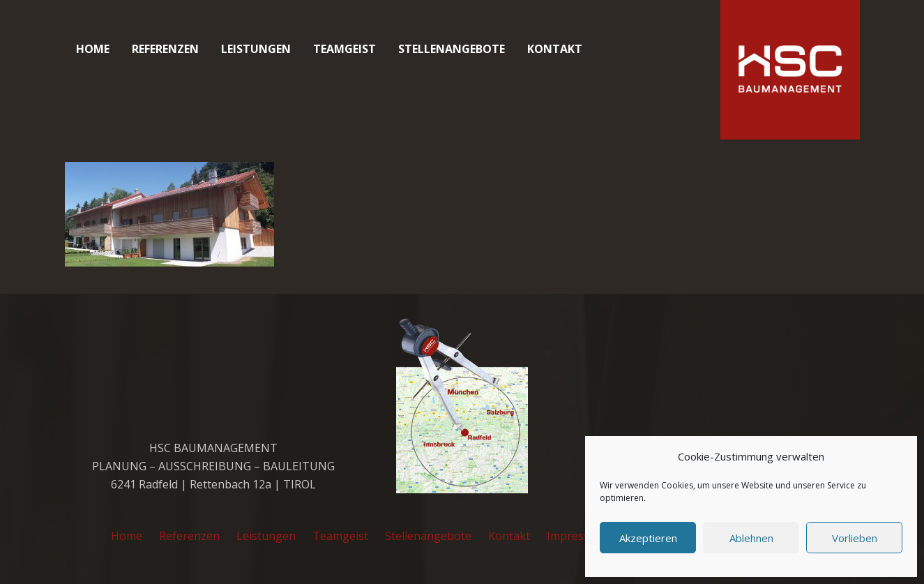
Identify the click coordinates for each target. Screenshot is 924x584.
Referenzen (189, 536)
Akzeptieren (648, 538)
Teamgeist (340, 536)
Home (127, 536)
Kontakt (509, 536)
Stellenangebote (428, 536)
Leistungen (266, 536)
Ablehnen (751, 538)
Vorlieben (855, 538)
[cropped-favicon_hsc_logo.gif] (790, 70)
